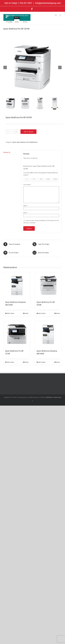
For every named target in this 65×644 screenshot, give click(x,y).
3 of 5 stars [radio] (40, 180)
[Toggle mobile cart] (56, 15)
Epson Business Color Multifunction (27, 142)
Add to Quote (28, 132)
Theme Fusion (57, 397)
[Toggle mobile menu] (60, 15)
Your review (27, 185)
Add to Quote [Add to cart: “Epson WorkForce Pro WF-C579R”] (10, 362)
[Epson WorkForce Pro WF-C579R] (17, 334)
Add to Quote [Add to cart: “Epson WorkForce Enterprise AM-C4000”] (42, 362)
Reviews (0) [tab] (7, 152)
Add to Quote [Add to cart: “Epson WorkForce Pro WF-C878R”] (42, 313)
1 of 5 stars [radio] (26, 180)
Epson (14, 142)
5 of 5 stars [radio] (54, 180)
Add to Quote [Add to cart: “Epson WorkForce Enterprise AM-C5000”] (10, 313)
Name (26, 206)
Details (26, 313)
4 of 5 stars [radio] (47, 180)
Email (25, 213)
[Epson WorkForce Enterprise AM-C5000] (17, 285)
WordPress (50, 397)
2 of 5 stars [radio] (33, 180)
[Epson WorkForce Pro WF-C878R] (48, 285)
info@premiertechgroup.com (48, 3)
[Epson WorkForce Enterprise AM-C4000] (48, 334)
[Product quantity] (12, 132)
